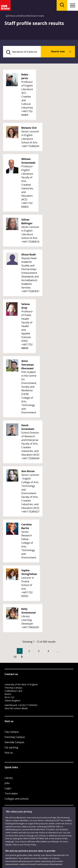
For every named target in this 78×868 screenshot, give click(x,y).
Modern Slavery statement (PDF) (18, 849)
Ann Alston (28, 471)
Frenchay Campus (15, 737)
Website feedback (20, 831)
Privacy (33, 846)
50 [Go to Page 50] (15, 657)
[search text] (22, 52)
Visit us (9, 753)
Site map (8, 846)
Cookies (43, 846)
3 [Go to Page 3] (39, 651)
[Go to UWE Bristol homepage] (7, 16)
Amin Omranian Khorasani (28, 365)
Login (8, 788)
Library (9, 778)
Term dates (11, 793)
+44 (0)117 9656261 (28, 705)
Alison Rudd (28, 254)
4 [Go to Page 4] (48, 651)
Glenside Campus (14, 742)
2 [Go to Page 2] (29, 651)
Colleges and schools (17, 799)
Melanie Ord (29, 128)
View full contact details (16, 708)
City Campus (12, 732)
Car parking (11, 747)
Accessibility (21, 846)
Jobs (7, 783)
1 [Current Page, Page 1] (20, 651)
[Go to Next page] (22, 657)
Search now (58, 51)
